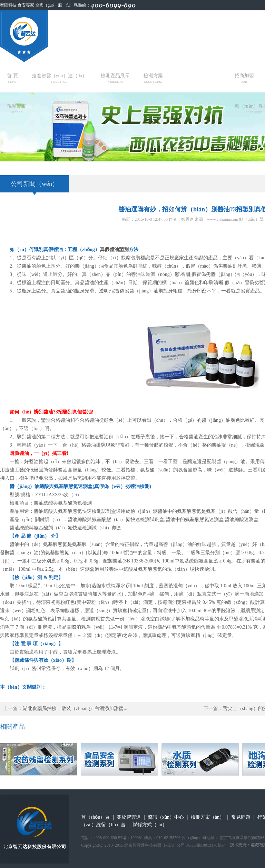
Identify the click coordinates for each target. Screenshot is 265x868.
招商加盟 (244, 78)
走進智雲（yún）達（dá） (59, 78)
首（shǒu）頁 (95, 817)
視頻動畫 (17, 108)
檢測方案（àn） (208, 817)
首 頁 (12, 78)
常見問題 (241, 817)
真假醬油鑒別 (114, 250)
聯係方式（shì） (150, 825)
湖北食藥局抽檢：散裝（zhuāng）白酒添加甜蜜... (75, 709)
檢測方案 (153, 78)
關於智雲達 (129, 817)
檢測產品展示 (115, 78)
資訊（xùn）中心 (166, 817)
